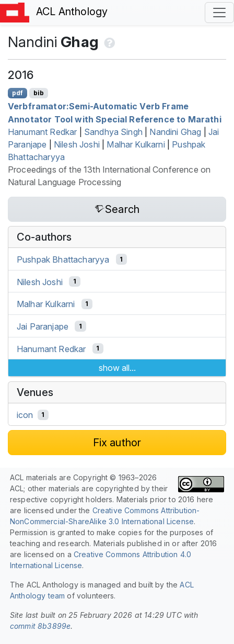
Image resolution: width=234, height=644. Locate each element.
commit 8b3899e (40, 626)
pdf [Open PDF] (17, 93)
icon (25, 415)
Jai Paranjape (43, 326)
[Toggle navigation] (219, 13)
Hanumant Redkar (42, 132)
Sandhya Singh (113, 132)
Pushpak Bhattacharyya (63, 259)
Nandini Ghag (175, 132)
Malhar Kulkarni (136, 144)
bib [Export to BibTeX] (39, 93)
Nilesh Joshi (77, 144)
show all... (117, 368)
